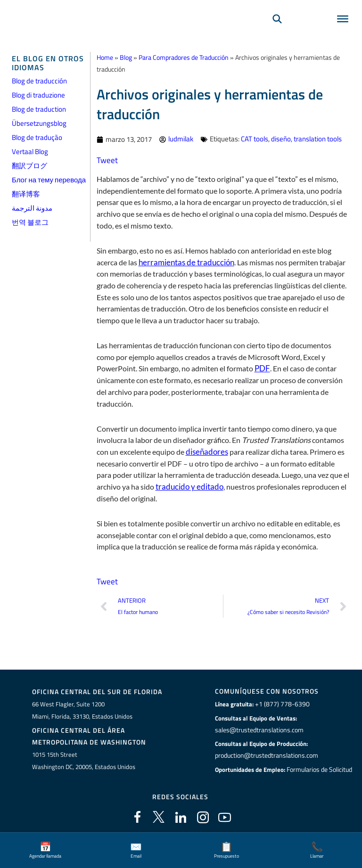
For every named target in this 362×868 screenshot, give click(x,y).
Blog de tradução (37, 137)
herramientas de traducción (183, 262)
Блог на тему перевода (49, 180)
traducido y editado (187, 486)
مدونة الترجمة (32, 208)
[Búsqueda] (277, 31)
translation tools (318, 139)
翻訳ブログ (29, 166)
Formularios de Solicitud (320, 769)
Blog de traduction (39, 109)
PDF (262, 368)
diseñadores (206, 451)
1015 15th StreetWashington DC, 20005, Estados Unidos (84, 760)
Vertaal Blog (30, 151)
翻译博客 (26, 194)
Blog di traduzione (38, 95)
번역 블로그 (30, 222)
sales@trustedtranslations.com (258, 729)
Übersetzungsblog (39, 123)
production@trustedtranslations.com (266, 755)
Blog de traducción (39, 81)
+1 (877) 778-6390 (280, 704)
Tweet (106, 160)
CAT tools (255, 139)
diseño (281, 139)
